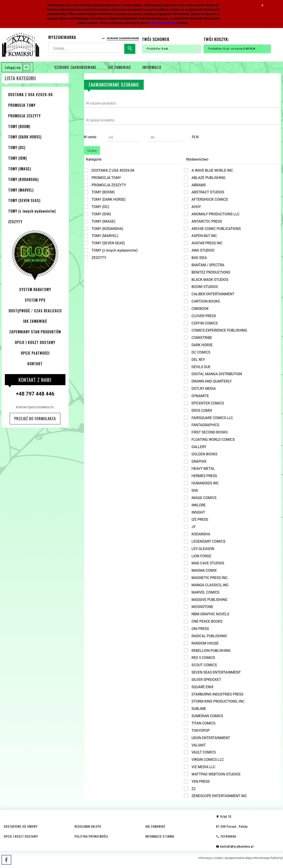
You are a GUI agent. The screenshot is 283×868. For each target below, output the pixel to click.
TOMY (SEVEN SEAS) (24, 200)
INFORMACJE (152, 67)
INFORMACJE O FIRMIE (160, 836)
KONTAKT (35, 364)
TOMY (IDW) (18, 158)
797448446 (226, 836)
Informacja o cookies (210, 858)
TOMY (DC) (17, 148)
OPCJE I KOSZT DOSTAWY (35, 342)
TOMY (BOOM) (19, 126)
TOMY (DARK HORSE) (25, 137)
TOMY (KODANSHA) (23, 179)
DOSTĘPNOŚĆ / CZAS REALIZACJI (35, 311)
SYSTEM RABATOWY (35, 289)
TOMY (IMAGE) (20, 169)
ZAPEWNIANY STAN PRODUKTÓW (35, 332)
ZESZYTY (15, 222)
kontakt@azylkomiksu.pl (35, 407)
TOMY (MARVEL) (21, 190)
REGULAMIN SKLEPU (88, 826)
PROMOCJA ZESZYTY (24, 116)
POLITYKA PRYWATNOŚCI (91, 836)
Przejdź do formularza (35, 418)
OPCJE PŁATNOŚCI (35, 353)
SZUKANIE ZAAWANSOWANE (75, 67)
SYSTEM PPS (35, 300)
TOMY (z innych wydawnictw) (32, 211)
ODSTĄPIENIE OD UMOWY (21, 826)
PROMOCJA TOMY (22, 105)
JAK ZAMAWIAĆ (119, 67)
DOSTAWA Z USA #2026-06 (31, 95)
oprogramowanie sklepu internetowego (247, 858)
